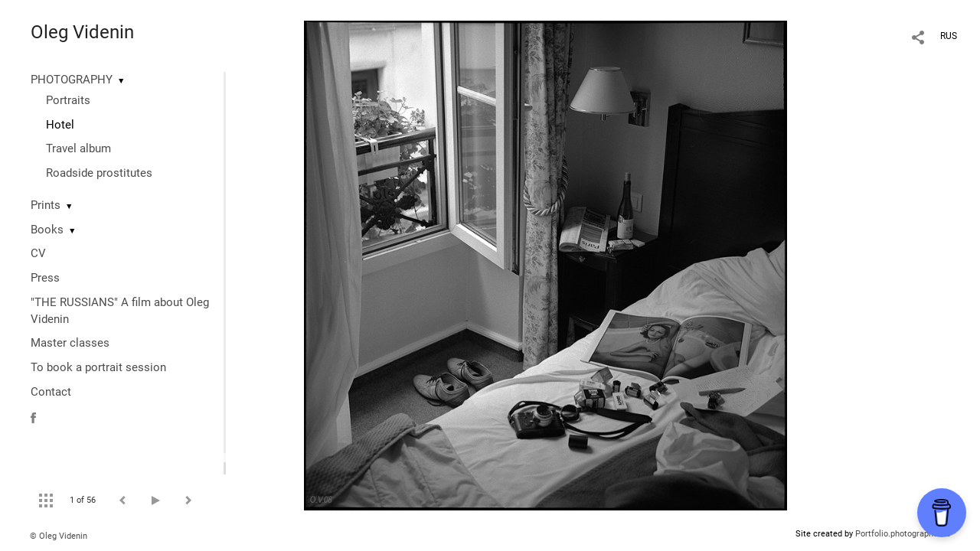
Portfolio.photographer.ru (903, 534)
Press (45, 278)
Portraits (68, 100)
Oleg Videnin (82, 32)
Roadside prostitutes (99, 173)
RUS (949, 36)
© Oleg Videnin (59, 536)
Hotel (60, 125)
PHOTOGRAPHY (72, 80)
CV (38, 253)
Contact (51, 392)
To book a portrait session (98, 367)
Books (47, 230)
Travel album (78, 148)
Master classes (70, 343)
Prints (46, 205)
